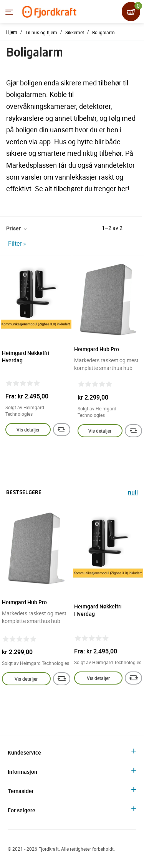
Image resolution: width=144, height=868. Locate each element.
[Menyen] (9, 12)
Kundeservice (24, 752)
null (133, 493)
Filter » (17, 243)
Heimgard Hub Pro (97, 349)
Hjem (12, 32)
